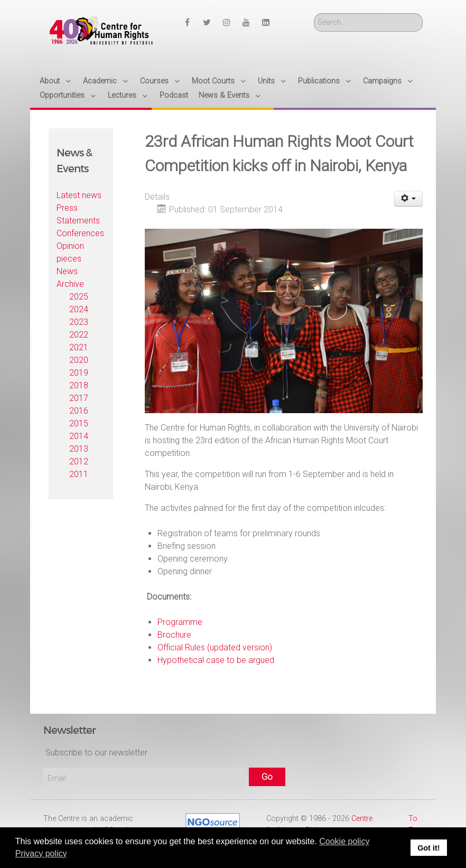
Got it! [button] (428, 848)
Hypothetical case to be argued (216, 660)
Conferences (80, 233)
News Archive (70, 278)
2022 (79, 335)
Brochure (174, 635)
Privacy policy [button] (41, 853)
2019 (79, 373)
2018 (79, 385)
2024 (79, 309)
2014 (79, 436)
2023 (79, 322)
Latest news (79, 195)
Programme (180, 622)
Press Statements (78, 214)
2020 (79, 360)
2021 (79, 347)
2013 (79, 449)
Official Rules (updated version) (215, 647)
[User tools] (409, 199)
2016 (79, 411)
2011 (79, 474)
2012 (79, 461)
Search (314, 13)
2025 (79, 297)
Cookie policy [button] (344, 841)
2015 (79, 423)
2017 (79, 398)
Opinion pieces (70, 252)
